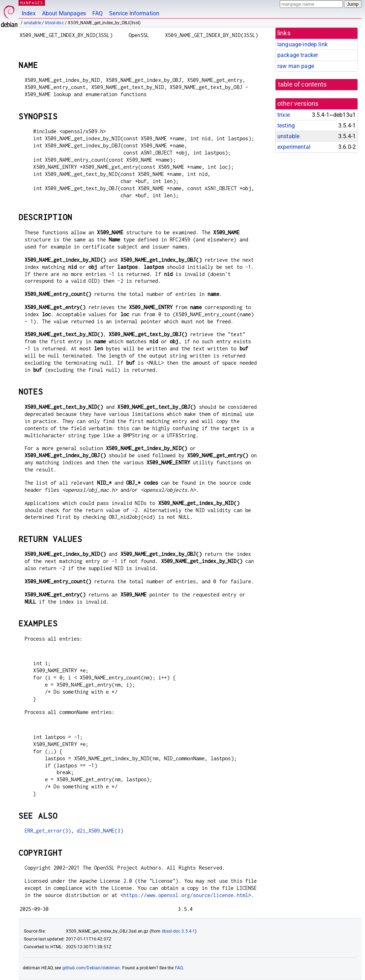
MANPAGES (32, 3)
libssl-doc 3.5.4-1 (179, 931)
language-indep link (302, 44)
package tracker (298, 55)
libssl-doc (54, 23)
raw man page (296, 66)
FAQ (97, 13)
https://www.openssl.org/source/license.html (186, 895)
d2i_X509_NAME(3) (100, 831)
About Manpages (64, 13)
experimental (294, 147)
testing (286, 126)
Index (29, 13)
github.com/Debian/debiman (91, 968)
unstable (32, 23)
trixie (284, 115)
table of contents (302, 84)
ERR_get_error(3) (48, 831)
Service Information (134, 13)
